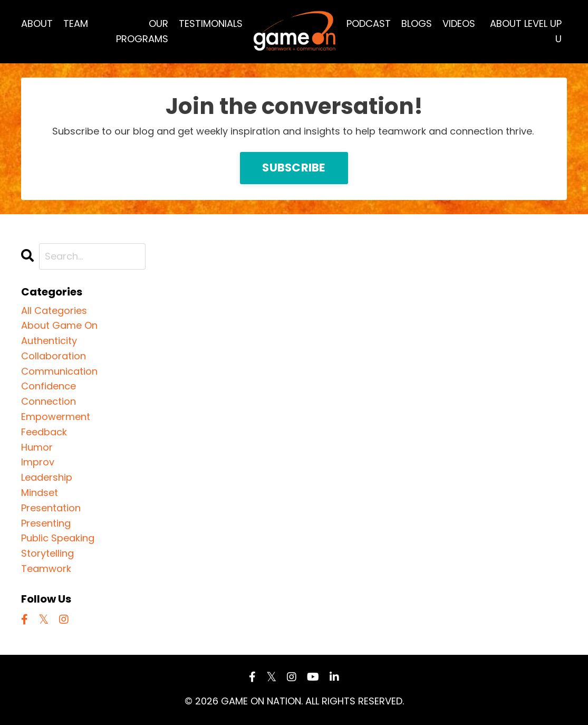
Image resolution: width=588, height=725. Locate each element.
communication (59, 371)
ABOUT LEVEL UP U (526, 31)
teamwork (46, 569)
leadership (47, 477)
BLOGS (417, 23)
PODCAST (369, 23)
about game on (59, 325)
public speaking (58, 538)
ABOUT (37, 23)
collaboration (54, 356)
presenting (46, 523)
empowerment (56, 417)
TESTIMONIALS (211, 23)
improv (38, 462)
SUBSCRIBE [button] (294, 168)
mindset (40, 493)
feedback (44, 432)
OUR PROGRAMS (142, 31)
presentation (51, 508)
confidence (49, 386)
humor (37, 447)
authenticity (49, 341)
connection (49, 401)
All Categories (54, 311)
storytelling (47, 553)
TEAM (76, 23)
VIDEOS (459, 23)
